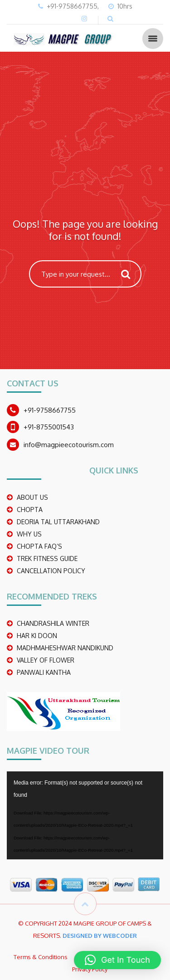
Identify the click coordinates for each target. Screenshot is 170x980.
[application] (85, 815)
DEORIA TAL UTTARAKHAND (58, 522)
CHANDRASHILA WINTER (53, 623)
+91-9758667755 (50, 410)
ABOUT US (32, 497)
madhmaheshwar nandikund (65, 648)
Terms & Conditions (41, 957)
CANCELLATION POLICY (51, 571)
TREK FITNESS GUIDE (47, 558)
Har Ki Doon (37, 636)
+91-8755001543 (49, 427)
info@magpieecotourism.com (69, 445)
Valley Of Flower (46, 660)
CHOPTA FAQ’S (39, 546)
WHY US (29, 534)
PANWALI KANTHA (44, 672)
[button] (117, 960)
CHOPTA (30, 510)
